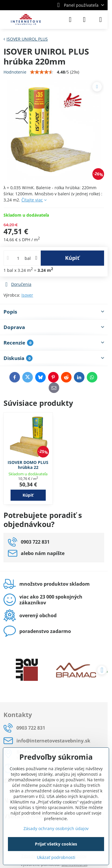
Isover (27, 295)
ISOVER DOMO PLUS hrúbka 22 (28, 465)
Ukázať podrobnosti (56, 857)
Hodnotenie (15, 72)
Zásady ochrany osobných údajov (56, 828)
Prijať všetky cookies (56, 844)
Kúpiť (72, 258)
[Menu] (101, 20)
